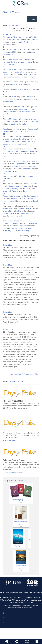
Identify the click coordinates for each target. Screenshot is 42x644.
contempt (34, 122)
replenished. (12, 55)
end (27, 189)
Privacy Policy (17, 605)
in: (10, 42)
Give (30, 593)
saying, (34, 72)
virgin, (14, 151)
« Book (13, 28)
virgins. (33, 77)
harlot (33, 196)
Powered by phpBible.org (30, 236)
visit (30, 208)
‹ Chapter (22, 28)
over (27, 52)
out (14, 136)
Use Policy (8, 605)
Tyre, (32, 107)
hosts (15, 119)
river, (16, 62)
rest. (5, 156)
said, (11, 149)
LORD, (25, 228)
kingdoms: (15, 139)
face (12, 216)
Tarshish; (34, 37)
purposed (25, 119)
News (7, 593)
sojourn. (10, 102)
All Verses (32, 28)
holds (19, 144)
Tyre (35, 184)
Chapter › (19, 31)
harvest (6, 62)
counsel (21, 107)
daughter (32, 129)
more (25, 149)
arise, (32, 151)
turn (12, 211)
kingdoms (23, 213)
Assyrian (18, 164)
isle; (26, 50)
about (18, 196)
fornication (7, 213)
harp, (11, 196)
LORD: (17, 223)
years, (25, 186)
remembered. (33, 201)
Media (21, 593)
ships (27, 37)
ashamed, (13, 69)
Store (35, 593)
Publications (14, 593)
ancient (6, 99)
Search (32, 19)
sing (17, 191)
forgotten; (14, 199)
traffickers (12, 112)
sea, (34, 52)
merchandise (14, 221)
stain (34, 119)
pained (13, 84)
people (34, 161)
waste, (14, 40)
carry (29, 99)
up (10, 77)
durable (20, 231)
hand (20, 136)
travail (5, 74)
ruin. (16, 171)
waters (15, 60)
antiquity (29, 97)
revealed (6, 45)
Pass (5, 129)
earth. (24, 124)
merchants (7, 52)
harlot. (26, 191)
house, (33, 40)
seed (23, 60)
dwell (12, 228)
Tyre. (16, 37)
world (34, 213)
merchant (27, 141)
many (5, 201)
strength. (26, 132)
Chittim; (12, 154)
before (17, 228)
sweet (25, 199)
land (20, 42)
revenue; (26, 62)
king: (17, 189)
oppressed (7, 151)
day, (29, 184)
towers (35, 166)
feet (22, 99)
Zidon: (21, 69)
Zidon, (16, 52)
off (4, 102)
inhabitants (15, 50)
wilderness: (16, 166)
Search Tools (11, 12)
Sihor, (29, 60)
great (11, 60)
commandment (9, 141)
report (12, 82)
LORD (9, 119)
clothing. (26, 231)
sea (31, 69)
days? (11, 99)
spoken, (6, 72)
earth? (5, 114)
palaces (26, 169)
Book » (28, 31)
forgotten (13, 186)
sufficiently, (7, 231)
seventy (19, 186)
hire (27, 221)
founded (24, 164)
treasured (34, 223)
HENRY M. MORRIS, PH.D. (11, 411)
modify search (14, 26)
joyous (14, 97)
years (5, 191)
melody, (31, 199)
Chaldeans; (24, 161)
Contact (35, 605)
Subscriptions (27, 605)
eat (31, 228)
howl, (24, 89)
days (8, 189)
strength (19, 72)
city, (25, 196)
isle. (7, 92)
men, (18, 77)
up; (10, 226)
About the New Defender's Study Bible (25, 374)
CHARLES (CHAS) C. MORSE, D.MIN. (14, 472)
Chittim (26, 42)
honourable (26, 112)
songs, (10, 201)
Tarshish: (6, 132)
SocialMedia (27, 641)
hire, (20, 211)
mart (5, 64)
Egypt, (26, 82)
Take (5, 196)
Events (26, 593)
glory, (16, 122)
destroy (6, 144)
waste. (9, 179)
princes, (33, 109)
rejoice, (30, 149)
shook (5, 139)
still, (7, 50)
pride (8, 122)
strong (14, 144)
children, (25, 74)
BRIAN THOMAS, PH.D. (11, 440)
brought (8, 171)
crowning (6, 109)
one (13, 189)
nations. (12, 64)
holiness (6, 223)
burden (9, 37)
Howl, (20, 37)
